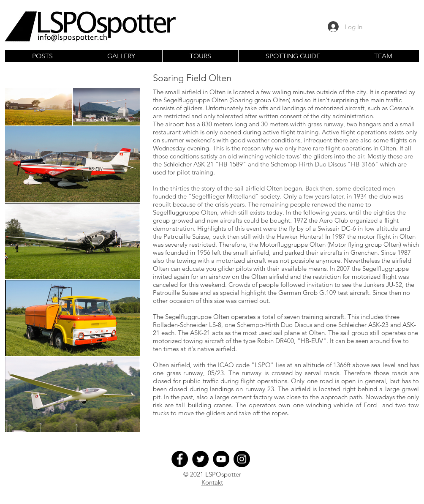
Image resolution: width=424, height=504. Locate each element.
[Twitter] (200, 459)
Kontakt (212, 482)
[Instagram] (242, 459)
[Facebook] (180, 459)
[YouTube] (221, 459)
